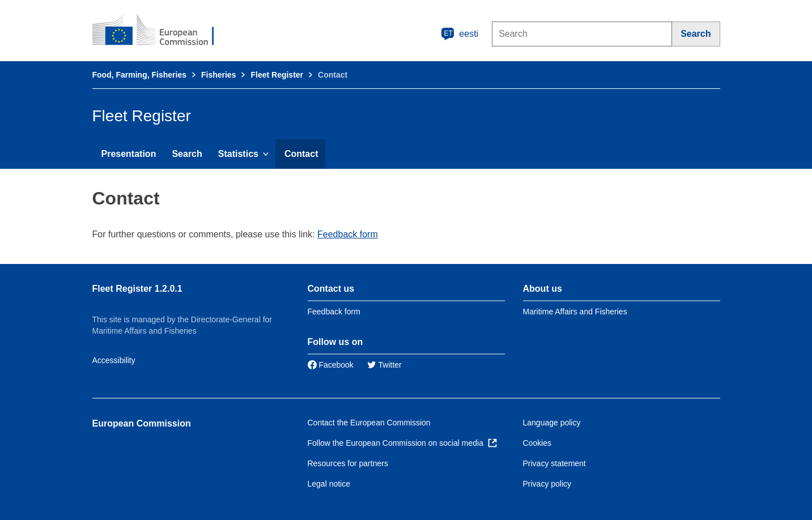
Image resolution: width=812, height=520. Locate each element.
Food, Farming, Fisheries (139, 75)
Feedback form (348, 234)
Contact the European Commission (369, 423)
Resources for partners (348, 463)
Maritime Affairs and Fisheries (575, 312)
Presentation (129, 154)
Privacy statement (554, 463)
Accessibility (114, 360)
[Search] (696, 34)
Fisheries (218, 75)
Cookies (537, 443)
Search (187, 154)
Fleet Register (277, 75)
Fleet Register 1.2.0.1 (137, 289)
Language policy (552, 423)
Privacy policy (547, 484)
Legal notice (329, 484)
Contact (301, 154)
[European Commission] (161, 31)
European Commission (142, 423)
